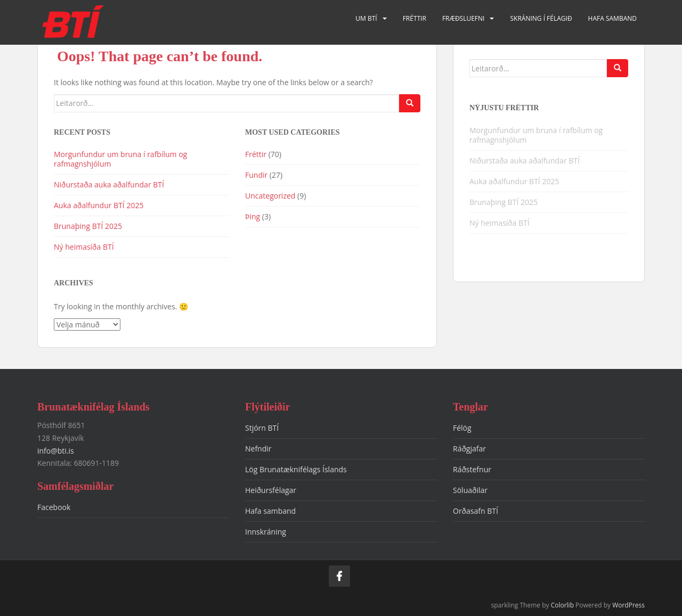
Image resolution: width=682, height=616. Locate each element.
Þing (253, 216)
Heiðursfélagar (271, 490)
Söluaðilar (470, 490)
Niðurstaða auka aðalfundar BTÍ (109, 184)
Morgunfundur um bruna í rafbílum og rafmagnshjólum (120, 159)
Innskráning (266, 532)
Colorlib (562, 605)
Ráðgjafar (469, 449)
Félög (462, 428)
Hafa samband (612, 18)
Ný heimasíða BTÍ (84, 247)
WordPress (628, 605)
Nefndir (258, 449)
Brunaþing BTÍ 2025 (88, 226)
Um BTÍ (366, 18)
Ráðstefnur (472, 469)
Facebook (54, 507)
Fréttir (415, 18)
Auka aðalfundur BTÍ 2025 (99, 205)
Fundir (256, 175)
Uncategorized (270, 196)
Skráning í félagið (541, 18)
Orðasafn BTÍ (476, 511)
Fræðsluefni (464, 18)
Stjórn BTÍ (262, 428)
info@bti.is (56, 451)
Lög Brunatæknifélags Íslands (296, 469)
